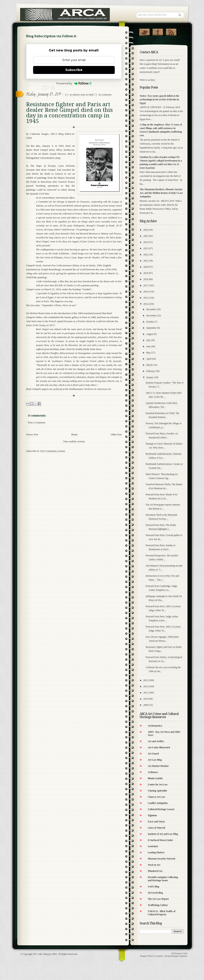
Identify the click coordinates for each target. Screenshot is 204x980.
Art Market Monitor (158, 766)
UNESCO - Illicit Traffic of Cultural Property (162, 913)
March (149, 365)
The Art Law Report (158, 899)
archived (58, 389)
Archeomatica (155, 726)
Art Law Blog (155, 760)
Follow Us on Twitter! (144, 31)
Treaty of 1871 (47, 325)
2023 (146, 248)
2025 (146, 236)
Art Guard (153, 754)
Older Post (116, 434)
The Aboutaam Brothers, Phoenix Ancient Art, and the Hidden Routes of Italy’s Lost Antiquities (161, 193)
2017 (146, 285)
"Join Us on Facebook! (158, 31)
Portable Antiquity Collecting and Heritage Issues (163, 879)
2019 (146, 273)
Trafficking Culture (158, 905)
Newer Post (32, 434)
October (150, 322)
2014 (146, 304)
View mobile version (74, 441)
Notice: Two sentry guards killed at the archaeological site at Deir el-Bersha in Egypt (159, 99)
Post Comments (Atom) (53, 451)
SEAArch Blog (155, 893)
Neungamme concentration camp (43, 158)
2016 (146, 292)
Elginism (152, 815)
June (148, 346)
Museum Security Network (162, 859)
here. (153, 80)
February (151, 371)
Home (75, 434)
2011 (146, 693)
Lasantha (159, 956)
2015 (146, 298)
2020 (146, 267)
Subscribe (74, 70)
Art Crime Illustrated (159, 747)
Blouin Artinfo (155, 778)
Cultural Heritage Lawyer (161, 809)
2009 (146, 705)
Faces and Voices (156, 822)
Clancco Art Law (156, 797)
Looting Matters (156, 852)
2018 (146, 279)
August (150, 334)
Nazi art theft (87, 95)
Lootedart (153, 846)
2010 (146, 699)
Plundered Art (155, 871)
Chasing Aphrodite (157, 791)
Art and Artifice (156, 741)
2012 (146, 686)
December (151, 309)
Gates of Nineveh (156, 828)
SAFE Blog (153, 887)
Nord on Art (154, 865)
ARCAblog (44, 954)
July (148, 340)
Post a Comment (37, 422)
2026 (146, 230)
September (151, 328)
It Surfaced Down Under (160, 840)
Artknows (153, 772)
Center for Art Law (158, 784)
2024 (146, 242)
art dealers (75, 95)
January (150, 377)
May (148, 353)
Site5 (185, 953)
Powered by (74, 83)
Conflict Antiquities (158, 803)
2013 (146, 680)
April (149, 359)
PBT (54, 954)
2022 (146, 255)
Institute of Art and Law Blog (163, 834)
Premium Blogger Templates (176, 956)
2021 (146, 261)
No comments (105, 95)
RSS (171, 31)
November (151, 316)
